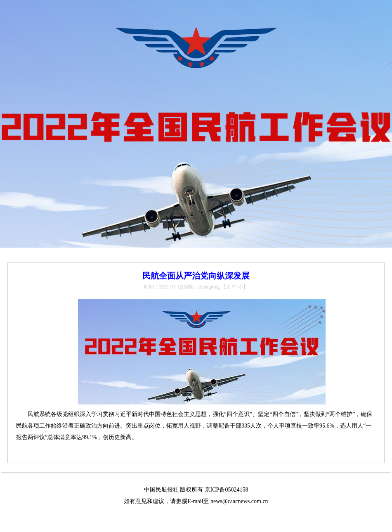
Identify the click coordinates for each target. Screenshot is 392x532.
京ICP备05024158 (227, 490)
